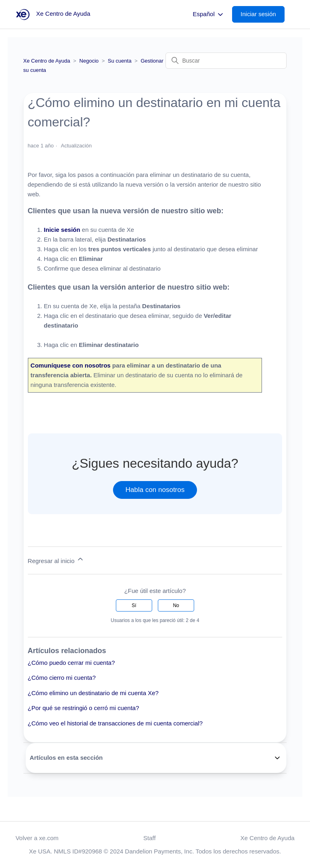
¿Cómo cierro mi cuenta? (62, 678)
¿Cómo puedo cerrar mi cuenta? (71, 663)
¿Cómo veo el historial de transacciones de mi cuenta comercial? (115, 723)
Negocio (89, 61)
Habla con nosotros (155, 490)
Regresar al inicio (56, 560)
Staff (150, 838)
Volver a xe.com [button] (37, 838)
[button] (262, 14)
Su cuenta (120, 61)
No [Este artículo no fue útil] (176, 605)
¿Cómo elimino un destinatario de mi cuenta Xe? (93, 693)
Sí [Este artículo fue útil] (134, 605)
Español (209, 15)
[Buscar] (226, 61)
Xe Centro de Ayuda (47, 61)
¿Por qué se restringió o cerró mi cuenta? (84, 708)
